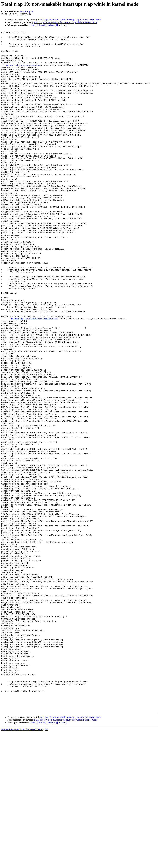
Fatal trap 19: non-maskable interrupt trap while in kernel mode (70, 20)
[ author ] (62, 25)
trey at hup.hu (27, 12)
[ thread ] (42, 25)
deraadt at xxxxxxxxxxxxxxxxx (23, 72)
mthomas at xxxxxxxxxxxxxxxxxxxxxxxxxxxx (34, 376)
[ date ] (33, 25)
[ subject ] (52, 25)
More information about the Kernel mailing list (25, 865)
